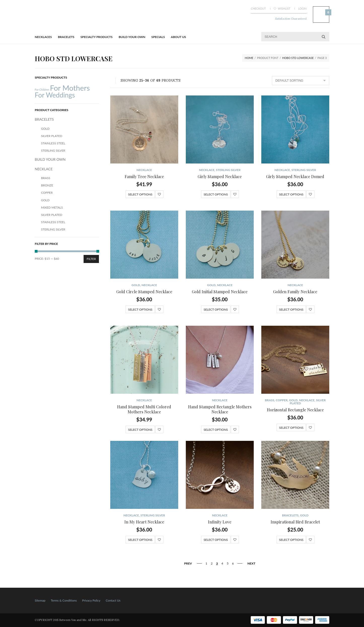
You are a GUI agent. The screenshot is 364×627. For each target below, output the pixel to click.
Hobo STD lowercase (298, 58)
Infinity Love (220, 522)
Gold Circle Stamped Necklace (144, 292)
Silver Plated (52, 136)
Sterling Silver (228, 170)
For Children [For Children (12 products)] (42, 90)
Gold (136, 285)
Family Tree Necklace (144, 176)
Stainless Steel (53, 143)
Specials (158, 37)
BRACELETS (66, 37)
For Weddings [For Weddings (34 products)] (55, 95)
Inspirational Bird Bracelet (295, 522)
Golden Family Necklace (295, 292)
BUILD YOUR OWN (132, 37)
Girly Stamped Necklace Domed (295, 176)
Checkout (258, 8)
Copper (282, 400)
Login (302, 8)
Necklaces (43, 37)
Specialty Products (97, 37)
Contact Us (113, 600)
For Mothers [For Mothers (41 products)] (70, 88)
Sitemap (40, 600)
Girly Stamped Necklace (220, 176)
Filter (91, 259)
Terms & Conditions (64, 600)
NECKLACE (144, 170)
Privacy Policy (91, 600)
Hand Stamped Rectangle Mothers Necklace (220, 409)
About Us (178, 37)
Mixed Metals (52, 207)
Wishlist (282, 8)
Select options (140, 194)
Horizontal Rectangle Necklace (295, 410)
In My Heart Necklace (144, 522)
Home (249, 58)
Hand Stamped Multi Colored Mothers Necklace (144, 409)
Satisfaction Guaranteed (291, 19)
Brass (269, 400)
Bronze (47, 185)
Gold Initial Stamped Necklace (220, 292)
